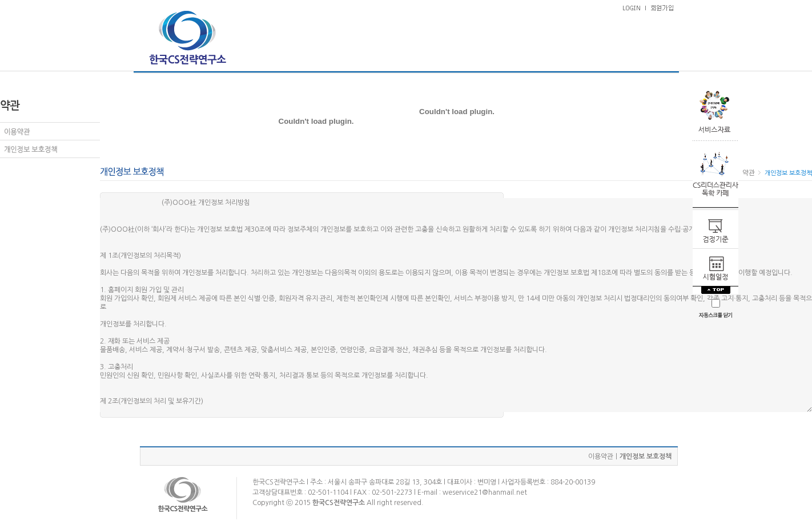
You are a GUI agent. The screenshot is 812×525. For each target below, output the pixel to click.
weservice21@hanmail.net (485, 492)
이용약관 (601, 457)
